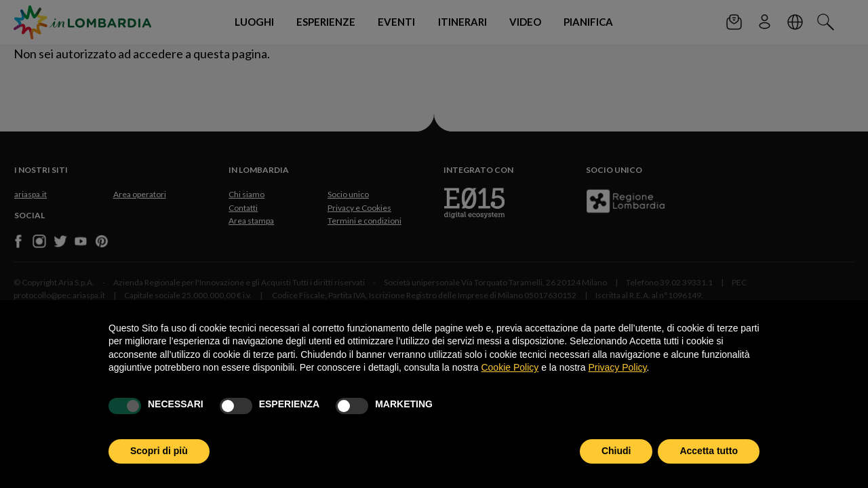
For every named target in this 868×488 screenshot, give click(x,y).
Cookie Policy (510, 367)
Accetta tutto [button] (709, 451)
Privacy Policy (617, 367)
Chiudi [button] (616, 451)
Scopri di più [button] (159, 451)
